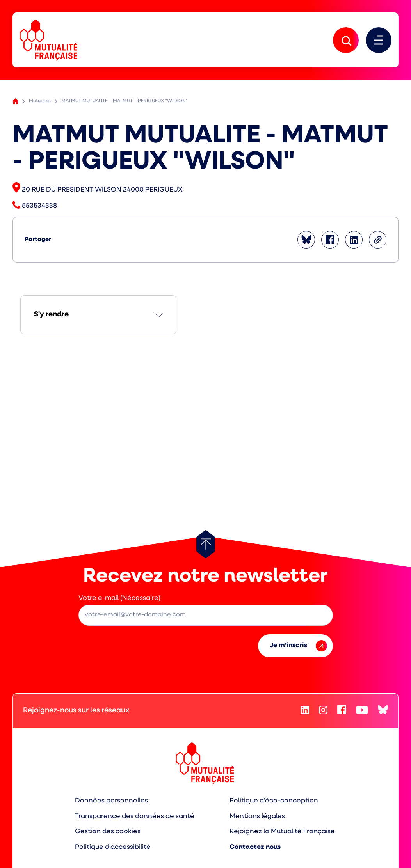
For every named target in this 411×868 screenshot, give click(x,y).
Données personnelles (111, 801)
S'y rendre (51, 315)
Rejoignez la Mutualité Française (282, 832)
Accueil (15, 102)
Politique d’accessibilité (113, 848)
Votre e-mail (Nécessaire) (119, 599)
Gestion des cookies (108, 832)
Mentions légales (257, 816)
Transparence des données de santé (135, 816)
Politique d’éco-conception (274, 801)
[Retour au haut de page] (206, 545)
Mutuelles (40, 101)
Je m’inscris (298, 646)
